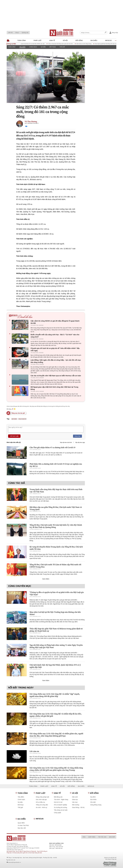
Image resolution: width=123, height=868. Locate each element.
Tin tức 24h (102, 837)
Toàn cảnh (22, 41)
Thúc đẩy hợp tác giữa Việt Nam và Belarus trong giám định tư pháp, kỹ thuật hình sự (56, 630)
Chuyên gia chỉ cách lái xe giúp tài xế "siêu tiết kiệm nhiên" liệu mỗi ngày (55, 349)
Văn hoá (75, 802)
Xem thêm (46, 579)
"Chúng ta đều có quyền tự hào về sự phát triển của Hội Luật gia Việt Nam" (57, 593)
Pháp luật (38, 41)
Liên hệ (10, 33)
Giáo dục (75, 800)
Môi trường (76, 805)
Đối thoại (53, 47)
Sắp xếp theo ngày (80, 442)
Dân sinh (75, 797)
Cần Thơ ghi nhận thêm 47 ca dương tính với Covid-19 (52, 447)
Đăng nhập (77, 436)
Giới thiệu (92, 837)
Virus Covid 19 (22, 419)
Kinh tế (52, 41)
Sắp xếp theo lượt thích (66, 442)
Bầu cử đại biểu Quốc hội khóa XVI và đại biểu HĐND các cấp (31, 44)
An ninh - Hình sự (41, 808)
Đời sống (79, 41)
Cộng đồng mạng (96, 805)
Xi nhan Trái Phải (23, 825)
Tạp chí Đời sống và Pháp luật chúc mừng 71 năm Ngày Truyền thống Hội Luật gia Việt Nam (56, 646)
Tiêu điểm (22, 47)
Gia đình (93, 797)
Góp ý (17, 33)
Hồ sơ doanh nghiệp (60, 805)
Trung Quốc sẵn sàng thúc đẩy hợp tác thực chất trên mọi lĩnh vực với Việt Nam (56, 490)
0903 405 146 (12, 860)
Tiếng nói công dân (42, 805)
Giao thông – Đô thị (78, 808)
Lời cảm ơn (34, 751)
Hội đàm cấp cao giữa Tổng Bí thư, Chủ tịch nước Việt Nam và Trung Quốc (56, 508)
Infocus (108, 41)
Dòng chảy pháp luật (42, 797)
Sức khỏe (93, 800)
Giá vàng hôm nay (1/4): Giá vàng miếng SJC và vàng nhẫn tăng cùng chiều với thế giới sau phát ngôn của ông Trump (56, 769)
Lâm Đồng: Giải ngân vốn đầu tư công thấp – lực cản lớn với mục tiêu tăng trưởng (56, 361)
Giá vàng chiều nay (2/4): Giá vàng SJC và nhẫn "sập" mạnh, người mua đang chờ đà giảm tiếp (55, 695)
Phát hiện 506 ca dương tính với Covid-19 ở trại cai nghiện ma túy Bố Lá (56, 465)
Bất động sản (58, 797)
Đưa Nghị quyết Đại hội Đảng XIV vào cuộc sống (110, 44)
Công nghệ (57, 813)
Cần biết (93, 802)
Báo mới (112, 837)
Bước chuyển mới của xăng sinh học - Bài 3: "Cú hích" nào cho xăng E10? (55, 336)
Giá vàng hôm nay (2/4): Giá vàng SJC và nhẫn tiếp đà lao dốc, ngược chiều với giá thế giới (56, 715)
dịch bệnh (14, 419)
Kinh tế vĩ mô (58, 802)
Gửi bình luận (14, 436)
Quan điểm (21, 823)
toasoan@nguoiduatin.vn (14, 862)
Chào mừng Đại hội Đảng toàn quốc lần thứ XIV (63, 44)
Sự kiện (43, 47)
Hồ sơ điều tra (40, 802)
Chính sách (33, 47)
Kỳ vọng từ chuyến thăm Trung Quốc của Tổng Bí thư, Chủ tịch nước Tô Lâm (56, 548)
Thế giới (62, 47)
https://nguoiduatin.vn (12, 843)
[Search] (106, 33)
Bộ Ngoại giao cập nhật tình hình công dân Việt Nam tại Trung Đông (54, 388)
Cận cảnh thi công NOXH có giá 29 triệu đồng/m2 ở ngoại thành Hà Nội (55, 322)
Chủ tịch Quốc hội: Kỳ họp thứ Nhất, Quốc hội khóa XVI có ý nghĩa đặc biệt (55, 666)
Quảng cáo (25, 33)
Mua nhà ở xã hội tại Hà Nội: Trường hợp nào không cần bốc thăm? (55, 613)
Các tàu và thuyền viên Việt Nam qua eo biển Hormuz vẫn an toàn (56, 376)
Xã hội (65, 41)
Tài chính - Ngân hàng (61, 800)
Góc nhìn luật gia (41, 800)
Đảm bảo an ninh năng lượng (86, 44)
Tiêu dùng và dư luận (61, 810)
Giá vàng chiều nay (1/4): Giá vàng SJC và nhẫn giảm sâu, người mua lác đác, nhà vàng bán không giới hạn (56, 735)
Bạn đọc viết (22, 828)
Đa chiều (94, 41)
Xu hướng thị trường (60, 808)
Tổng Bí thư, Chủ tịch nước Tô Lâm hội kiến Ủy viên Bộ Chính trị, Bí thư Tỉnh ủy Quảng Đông (56, 526)
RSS (84, 837)
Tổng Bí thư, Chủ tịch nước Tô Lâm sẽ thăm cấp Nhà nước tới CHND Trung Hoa (55, 566)
